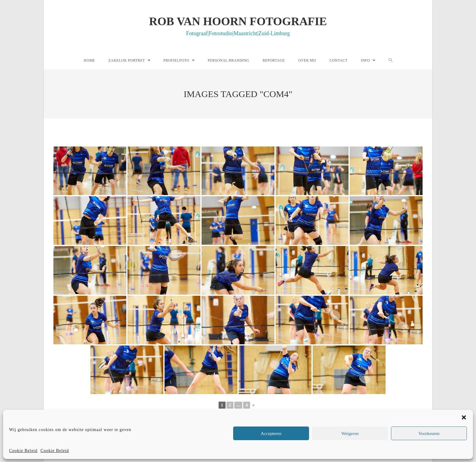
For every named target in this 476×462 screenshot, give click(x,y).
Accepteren (271, 433)
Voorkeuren (429, 433)
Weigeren (350, 433)
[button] (464, 417)
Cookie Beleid (23, 451)
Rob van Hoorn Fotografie (238, 25)
